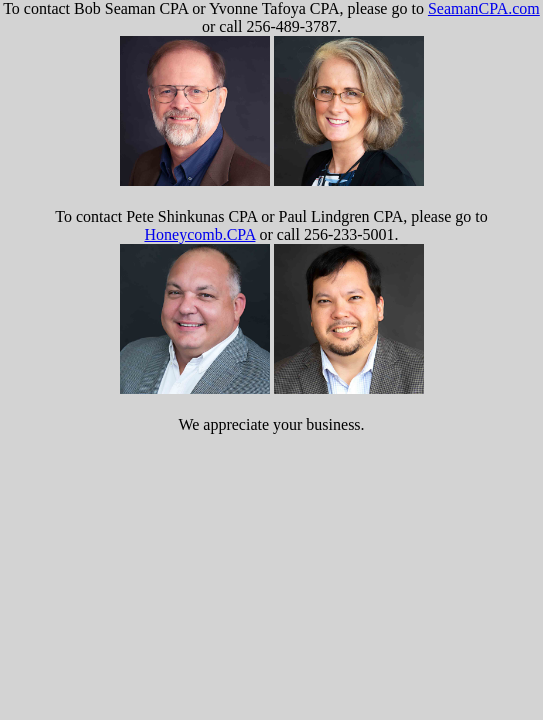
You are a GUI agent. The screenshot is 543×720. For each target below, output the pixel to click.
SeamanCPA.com (484, 8)
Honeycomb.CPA (199, 234)
